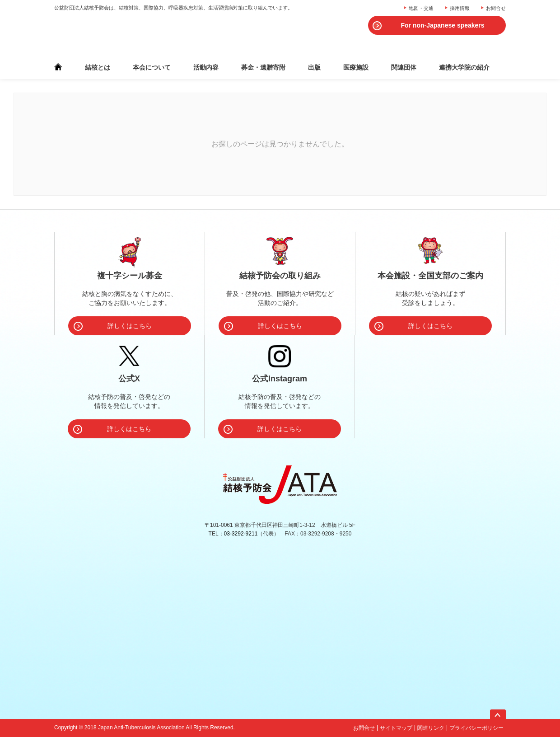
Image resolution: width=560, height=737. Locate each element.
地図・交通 (421, 8)
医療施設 (356, 67)
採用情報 (460, 8)
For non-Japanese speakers (442, 25)
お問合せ (496, 8)
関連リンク (431, 728)
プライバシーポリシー (476, 728)
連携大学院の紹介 (464, 67)
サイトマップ (396, 728)
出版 (314, 67)
